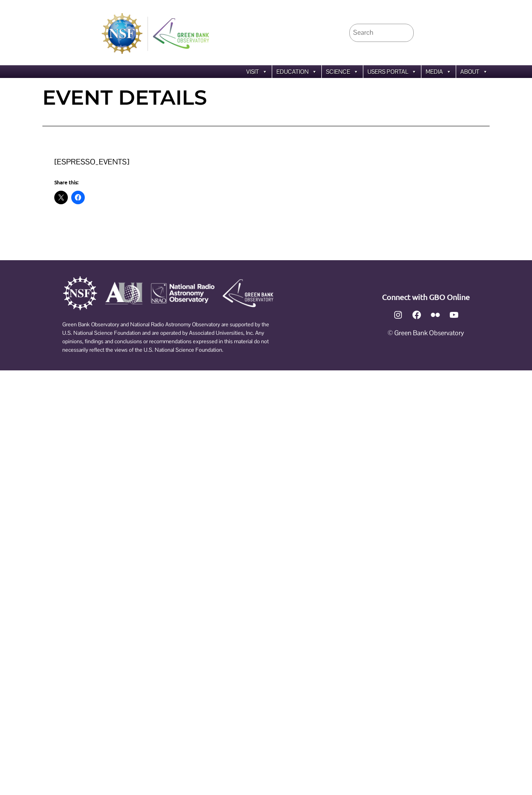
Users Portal (392, 72)
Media (439, 72)
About (474, 72)
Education (297, 72)
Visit (257, 72)
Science (342, 72)
